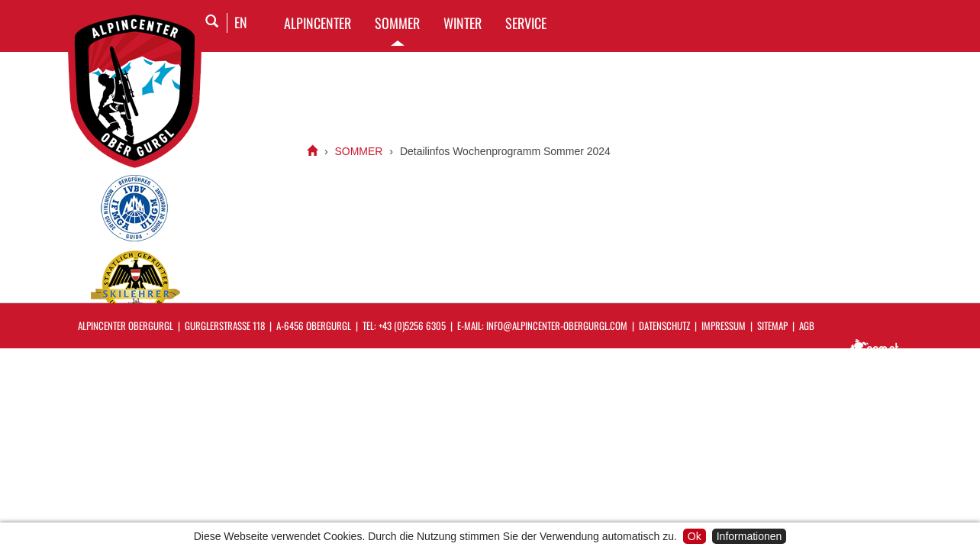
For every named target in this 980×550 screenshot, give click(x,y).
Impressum (724, 325)
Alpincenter (318, 23)
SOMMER (397, 23)
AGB (807, 325)
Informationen (750, 536)
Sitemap (772, 325)
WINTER (463, 23)
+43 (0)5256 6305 (412, 325)
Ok (695, 536)
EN (241, 22)
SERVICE (526, 23)
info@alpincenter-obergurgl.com (557, 325)
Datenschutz (664, 325)
